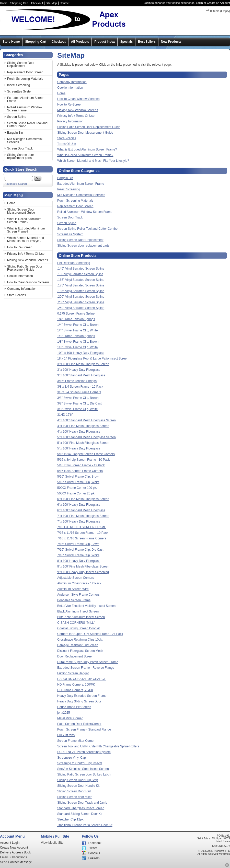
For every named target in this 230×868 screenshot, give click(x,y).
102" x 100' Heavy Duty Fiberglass (81, 353)
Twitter (92, 848)
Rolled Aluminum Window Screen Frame (25, 109)
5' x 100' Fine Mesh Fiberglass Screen (83, 443)
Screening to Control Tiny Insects (80, 763)
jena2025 (64, 713)
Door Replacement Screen (75, 656)
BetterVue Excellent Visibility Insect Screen (86, 606)
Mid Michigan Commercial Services (25, 141)
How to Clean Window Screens (28, 282)
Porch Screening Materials (25, 79)
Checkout (37, 3)
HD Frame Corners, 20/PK (75, 690)
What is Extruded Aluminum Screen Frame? (26, 230)
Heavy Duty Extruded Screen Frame (82, 696)
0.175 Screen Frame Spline (76, 314)
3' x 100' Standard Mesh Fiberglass (81, 375)
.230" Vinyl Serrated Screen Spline (81, 302)
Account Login (10, 843)
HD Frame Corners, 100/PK (76, 685)
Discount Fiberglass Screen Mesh (80, 651)
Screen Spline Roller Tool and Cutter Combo (27, 125)
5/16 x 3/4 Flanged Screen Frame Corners (86, 454)
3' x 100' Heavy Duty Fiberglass (79, 370)
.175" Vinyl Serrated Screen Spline (81, 285)
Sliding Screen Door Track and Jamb (82, 803)
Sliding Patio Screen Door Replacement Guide (25, 268)
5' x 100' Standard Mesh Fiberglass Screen (87, 437)
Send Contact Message (16, 862)
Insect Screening (19, 85)
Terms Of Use (67, 144)
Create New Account (14, 848)
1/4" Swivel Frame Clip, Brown (78, 325)
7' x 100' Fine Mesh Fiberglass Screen (83, 516)
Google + (94, 853)
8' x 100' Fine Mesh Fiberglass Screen (83, 566)
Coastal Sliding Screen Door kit (78, 628)
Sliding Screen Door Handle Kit (78, 786)
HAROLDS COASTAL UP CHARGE (82, 679)
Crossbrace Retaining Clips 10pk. (80, 640)
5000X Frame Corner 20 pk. (76, 493)
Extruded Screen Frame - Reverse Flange (86, 668)
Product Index (105, 42)
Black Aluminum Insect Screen (78, 611)
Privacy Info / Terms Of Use (26, 254)
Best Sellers (147, 42)
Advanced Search (16, 184)
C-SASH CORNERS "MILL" (76, 623)
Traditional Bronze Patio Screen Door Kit (85, 825)
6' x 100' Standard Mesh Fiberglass (81, 510)
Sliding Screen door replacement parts (21, 156)
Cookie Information (20, 276)
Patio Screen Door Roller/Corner (79, 724)
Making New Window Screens (27, 260)
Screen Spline (17, 117)
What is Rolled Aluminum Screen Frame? (24, 221)
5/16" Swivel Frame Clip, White (78, 482)
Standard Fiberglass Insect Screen (81, 808)
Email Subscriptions (13, 857)
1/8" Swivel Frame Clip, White (77, 347)
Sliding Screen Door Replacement (21, 64)
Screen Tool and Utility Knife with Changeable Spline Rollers (98, 746)
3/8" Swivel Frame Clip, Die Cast (79, 403)
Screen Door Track (20, 148)
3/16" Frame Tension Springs (77, 381)
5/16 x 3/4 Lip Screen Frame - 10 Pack (83, 460)
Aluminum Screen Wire (73, 589)
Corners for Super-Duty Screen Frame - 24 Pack (90, 634)
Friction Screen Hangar (73, 673)
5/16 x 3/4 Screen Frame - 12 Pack (81, 465)
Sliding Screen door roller (74, 797)
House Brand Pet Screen (74, 707)
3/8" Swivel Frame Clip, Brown (78, 398)
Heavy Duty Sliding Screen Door (79, 701)
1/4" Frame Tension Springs (76, 319)
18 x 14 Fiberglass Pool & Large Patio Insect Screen (93, 358)
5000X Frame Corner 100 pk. (77, 488)
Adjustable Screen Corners (76, 578)
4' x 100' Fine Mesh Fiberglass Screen (83, 426)
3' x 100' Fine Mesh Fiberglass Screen (83, 364)
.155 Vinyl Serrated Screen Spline (80, 274)
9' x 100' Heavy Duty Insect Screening (83, 572)
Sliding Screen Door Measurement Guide (21, 211)
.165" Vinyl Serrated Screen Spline (81, 280)
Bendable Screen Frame (74, 600)
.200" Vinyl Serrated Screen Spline (81, 297)
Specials (126, 42)
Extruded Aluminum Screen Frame (26, 99)
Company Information (22, 289)
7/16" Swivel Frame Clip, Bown (78, 544)
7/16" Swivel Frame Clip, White (78, 555)
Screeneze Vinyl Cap (72, 758)
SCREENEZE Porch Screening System (84, 752)
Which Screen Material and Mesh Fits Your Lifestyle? (26, 239)
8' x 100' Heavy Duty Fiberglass (79, 561)
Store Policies (16, 295)
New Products (171, 42)
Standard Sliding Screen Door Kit (80, 814)
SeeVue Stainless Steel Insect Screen (83, 769)
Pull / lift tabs (66, 735)
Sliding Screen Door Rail (74, 791)
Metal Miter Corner (70, 718)
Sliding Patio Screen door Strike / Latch (84, 774)
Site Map (51, 3)
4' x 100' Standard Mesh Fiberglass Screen (87, 420)
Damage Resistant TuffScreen (78, 645)
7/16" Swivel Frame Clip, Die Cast (80, 550)
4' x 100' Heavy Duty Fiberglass (79, 432)
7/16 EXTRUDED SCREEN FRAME (82, 527)
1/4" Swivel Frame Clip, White (77, 330)
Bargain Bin (15, 133)
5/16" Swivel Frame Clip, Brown (79, 477)
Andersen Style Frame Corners (78, 595)
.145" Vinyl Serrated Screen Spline (81, 269)
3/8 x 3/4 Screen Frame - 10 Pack (80, 387)
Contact (65, 3)
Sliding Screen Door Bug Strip (78, 780)
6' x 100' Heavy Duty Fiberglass (79, 505)
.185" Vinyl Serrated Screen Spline (81, 291)
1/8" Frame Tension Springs (76, 336)
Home (4, 3)
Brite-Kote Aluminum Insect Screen (81, 617)
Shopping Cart (19, 3)
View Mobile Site (52, 843)
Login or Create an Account (213, 3)
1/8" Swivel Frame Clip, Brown (78, 342)
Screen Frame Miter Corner (76, 741)
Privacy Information (70, 121)
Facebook (95, 843)
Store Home (11, 42)
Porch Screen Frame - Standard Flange (84, 730)
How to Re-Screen (20, 247)
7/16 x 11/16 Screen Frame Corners (82, 538)
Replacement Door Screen (25, 72)
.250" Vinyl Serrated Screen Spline (81, 308)
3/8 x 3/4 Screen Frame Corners (79, 392)
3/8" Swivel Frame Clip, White (77, 409)
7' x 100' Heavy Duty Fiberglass (79, 522)
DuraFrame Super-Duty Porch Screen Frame (88, 662)
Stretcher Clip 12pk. (71, 819)
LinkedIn (94, 858)
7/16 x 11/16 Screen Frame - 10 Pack (83, 533)
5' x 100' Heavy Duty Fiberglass (79, 448)
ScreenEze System (20, 91)
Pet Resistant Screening (74, 263)
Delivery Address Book (15, 852)
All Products (80, 42)
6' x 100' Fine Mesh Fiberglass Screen (83, 499)
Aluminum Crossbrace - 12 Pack (79, 583)
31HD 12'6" (65, 415)
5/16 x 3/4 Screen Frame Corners (80, 471)
